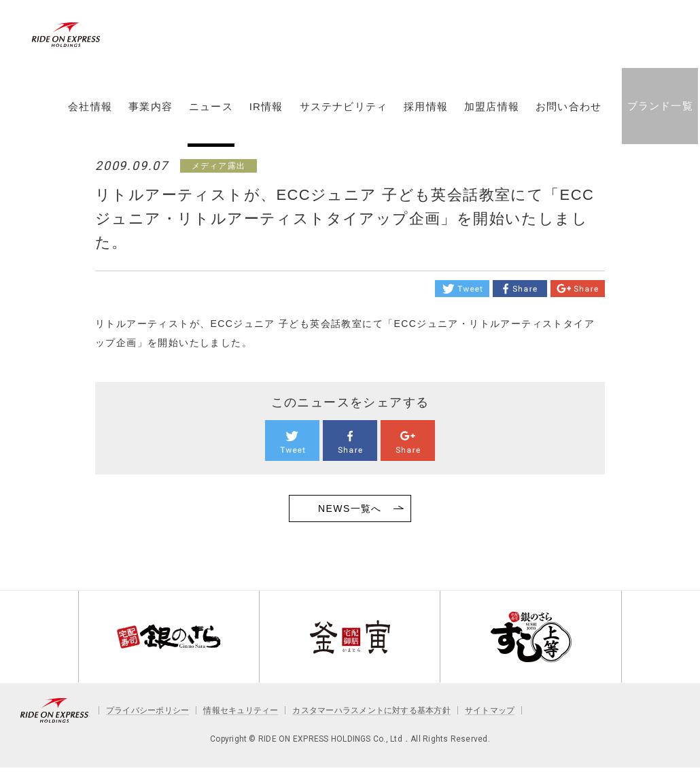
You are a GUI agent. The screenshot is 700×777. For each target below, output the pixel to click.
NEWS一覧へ (350, 508)
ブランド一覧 (659, 117)
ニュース (210, 118)
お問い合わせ (568, 118)
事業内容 (150, 118)
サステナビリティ (343, 118)
